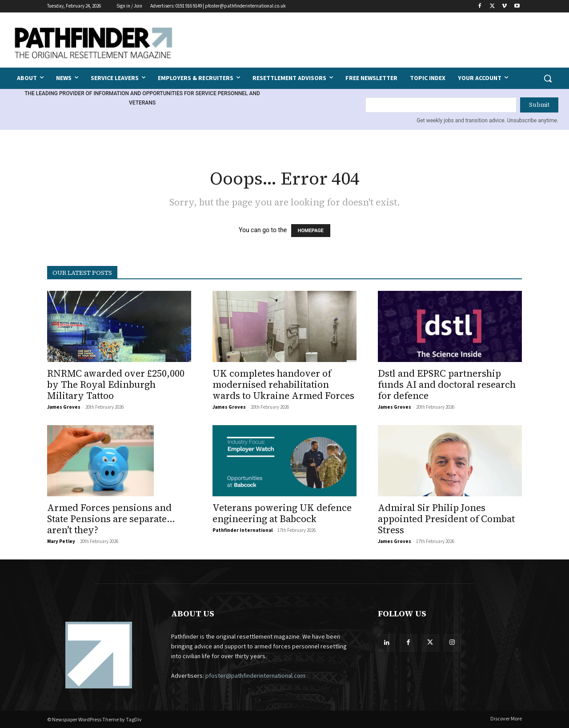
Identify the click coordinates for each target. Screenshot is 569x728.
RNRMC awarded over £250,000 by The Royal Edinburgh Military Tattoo (116, 384)
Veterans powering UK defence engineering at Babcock (282, 513)
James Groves (64, 407)
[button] (548, 78)
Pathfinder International (242, 530)
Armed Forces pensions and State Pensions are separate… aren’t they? (111, 519)
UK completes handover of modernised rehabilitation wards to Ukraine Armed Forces (283, 384)
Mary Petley (61, 541)
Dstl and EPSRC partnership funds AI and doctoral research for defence (447, 384)
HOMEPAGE (311, 231)
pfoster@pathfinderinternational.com (255, 676)
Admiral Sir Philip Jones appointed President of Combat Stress (446, 519)
